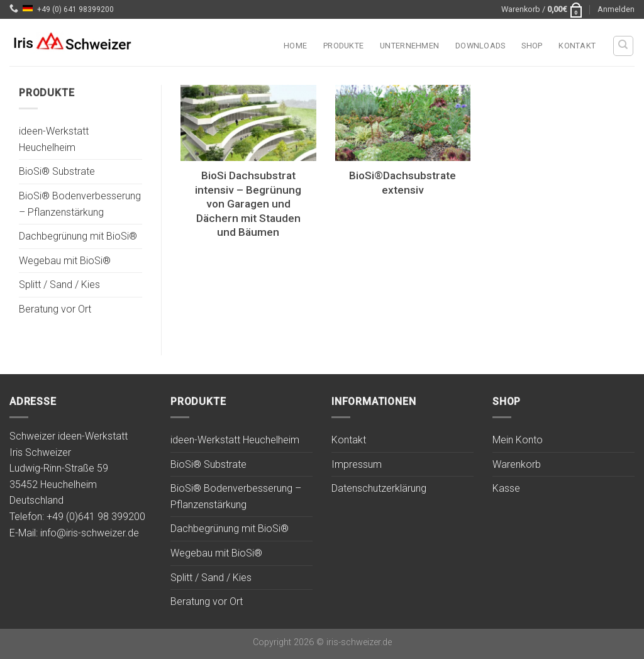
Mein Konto (518, 440)
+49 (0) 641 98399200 (75, 9)
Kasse (506, 488)
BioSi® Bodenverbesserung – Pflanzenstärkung (80, 204)
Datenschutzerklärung (379, 488)
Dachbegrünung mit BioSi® (78, 237)
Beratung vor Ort (55, 309)
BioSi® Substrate (57, 172)
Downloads (480, 46)
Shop (532, 46)
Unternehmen (409, 46)
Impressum (357, 464)
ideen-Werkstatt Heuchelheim (54, 140)
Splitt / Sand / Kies (59, 285)
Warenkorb (517, 464)
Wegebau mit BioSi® (65, 261)
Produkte (343, 46)
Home (295, 46)
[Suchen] (624, 46)
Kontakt (577, 46)
